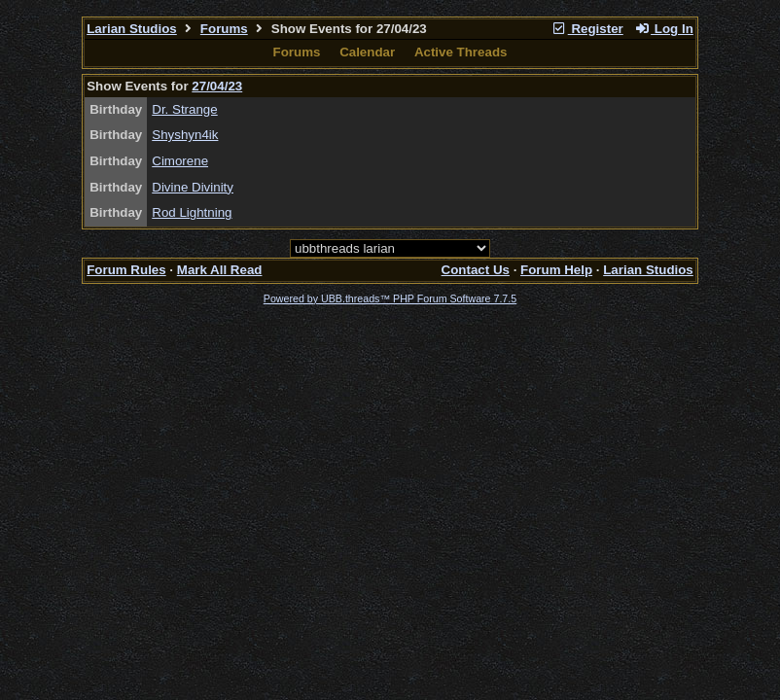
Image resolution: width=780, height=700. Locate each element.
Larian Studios (132, 29)
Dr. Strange (184, 109)
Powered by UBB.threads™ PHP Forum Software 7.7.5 (390, 298)
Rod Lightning (192, 212)
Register (587, 29)
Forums (224, 29)
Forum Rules (126, 270)
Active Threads (461, 52)
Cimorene (180, 161)
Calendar (367, 52)
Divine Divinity (193, 187)
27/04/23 (217, 86)
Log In (663, 29)
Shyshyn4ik (185, 135)
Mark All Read (220, 270)
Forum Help (556, 270)
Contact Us (476, 270)
